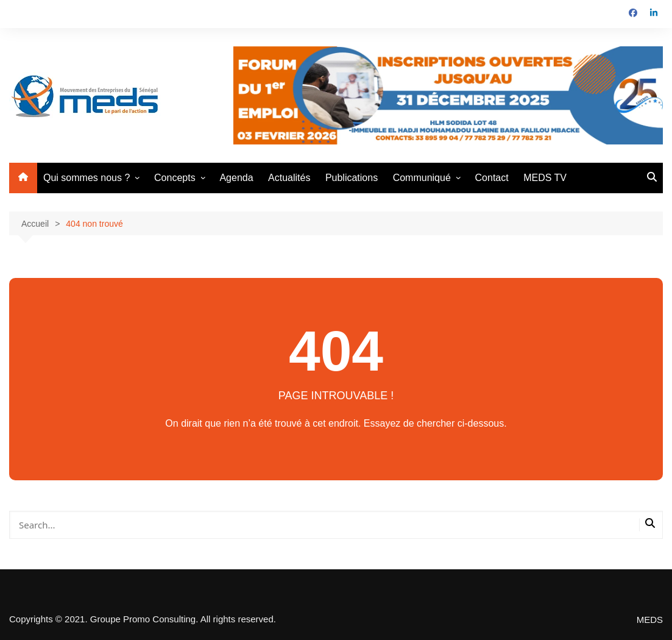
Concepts (175, 178)
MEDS (650, 620)
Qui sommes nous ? (87, 178)
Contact (492, 178)
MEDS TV (545, 178)
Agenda (236, 178)
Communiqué (422, 178)
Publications (352, 178)
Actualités (289, 178)
